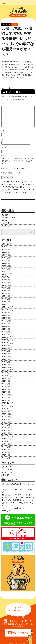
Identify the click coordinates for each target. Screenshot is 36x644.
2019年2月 (5, 430)
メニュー (5, 472)
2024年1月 (5, 269)
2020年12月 (6, 370)
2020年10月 (6, 376)
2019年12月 (6, 403)
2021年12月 (6, 337)
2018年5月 (5, 455)
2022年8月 (5, 315)
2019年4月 (5, 425)
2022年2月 (5, 332)
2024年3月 (5, 263)
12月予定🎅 (6, 215)
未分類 (14, 24)
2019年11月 (6, 406)
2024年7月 (5, 255)
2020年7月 (5, 384)
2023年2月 (5, 299)
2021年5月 (5, 356)
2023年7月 (5, 285)
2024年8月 (5, 252)
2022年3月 (5, 329)
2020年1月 (5, 400)
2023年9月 (5, 280)
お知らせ (5, 220)
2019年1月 (5, 433)
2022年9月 (5, 313)
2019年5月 (5, 422)
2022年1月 (5, 334)
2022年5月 (5, 324)
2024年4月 (5, 261)
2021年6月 (5, 354)
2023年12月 (6, 272)
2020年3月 (5, 395)
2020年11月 (6, 373)
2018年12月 (6, 436)
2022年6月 (5, 321)
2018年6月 (5, 452)
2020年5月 (5, 389)
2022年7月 (5, 318)
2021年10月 (6, 343)
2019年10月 (6, 408)
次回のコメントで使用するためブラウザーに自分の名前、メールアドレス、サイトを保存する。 (18, 161)
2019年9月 (5, 411)
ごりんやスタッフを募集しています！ (14, 508)
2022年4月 (5, 326)
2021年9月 (5, 345)
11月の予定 (5, 223)
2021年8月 (5, 348)
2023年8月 (5, 282)
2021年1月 (5, 367)
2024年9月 (5, 250)
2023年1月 (5, 302)
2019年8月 (5, 414)
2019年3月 (5, 428)
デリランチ (5, 469)
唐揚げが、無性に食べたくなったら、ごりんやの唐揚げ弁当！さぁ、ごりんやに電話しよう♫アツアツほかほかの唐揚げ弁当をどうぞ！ (18, 184)
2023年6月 (5, 288)
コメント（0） (6, 88)
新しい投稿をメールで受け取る (14, 173)
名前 (4, 131)
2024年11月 (6, 247)
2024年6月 (5, 258)
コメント (5, 104)
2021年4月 (5, 359)
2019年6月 (5, 419)
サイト (4, 147)
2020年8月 (5, 381)
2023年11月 (6, 274)
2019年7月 (5, 417)
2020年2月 (5, 397)
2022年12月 (6, 304)
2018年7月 (5, 450)
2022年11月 (6, 307)
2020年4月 (5, 392)
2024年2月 (5, 266)
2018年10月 (6, 441)
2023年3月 (5, 296)
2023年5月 (5, 291)
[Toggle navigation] (4, 3)
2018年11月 (6, 439)
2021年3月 (5, 362)
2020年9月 (5, 378)
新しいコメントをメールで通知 (14, 169)
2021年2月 (5, 365)
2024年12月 (6, 244)
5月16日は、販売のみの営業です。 (13, 484)
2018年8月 (5, 447)
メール (4, 139)
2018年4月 (5, 458)
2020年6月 (5, 387)
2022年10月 (6, 310)
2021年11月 (6, 340)
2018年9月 (5, 444)
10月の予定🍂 (6, 226)
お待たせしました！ (8, 218)
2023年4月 (5, 293)
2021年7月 (5, 351)
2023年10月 (6, 277)
